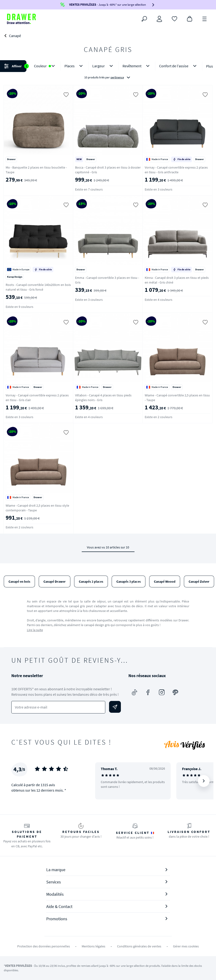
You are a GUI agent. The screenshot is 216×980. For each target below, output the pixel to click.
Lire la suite (35, 630)
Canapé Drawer (55, 581)
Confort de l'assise (179, 66)
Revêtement (137, 66)
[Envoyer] (115, 707)
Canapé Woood (165, 581)
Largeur (104, 66)
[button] (108, 72)
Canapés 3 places (129, 581)
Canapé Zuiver (199, 581)
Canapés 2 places (91, 581)
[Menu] (205, 18)
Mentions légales (93, 946)
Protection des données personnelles (44, 946)
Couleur (45, 66)
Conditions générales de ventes (139, 946)
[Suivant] (204, 781)
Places (74, 66)
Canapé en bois (19, 581)
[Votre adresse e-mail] (58, 707)
